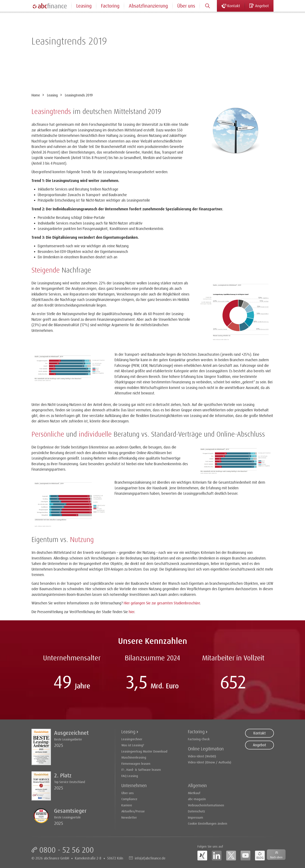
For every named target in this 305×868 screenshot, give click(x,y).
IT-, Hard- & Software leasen (141, 770)
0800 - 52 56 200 (67, 850)
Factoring (110, 6)
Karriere (127, 805)
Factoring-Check (199, 739)
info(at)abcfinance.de (150, 858)
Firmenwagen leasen (136, 764)
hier (132, 612)
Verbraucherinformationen (206, 805)
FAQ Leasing (130, 776)
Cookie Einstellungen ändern (208, 823)
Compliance (129, 799)
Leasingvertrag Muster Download (144, 751)
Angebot (259, 745)
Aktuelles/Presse (133, 811)
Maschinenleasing (134, 757)
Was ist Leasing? (133, 745)
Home (36, 95)
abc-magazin (197, 799)
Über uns (186, 6)
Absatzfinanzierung (148, 6)
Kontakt (259, 733)
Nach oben (276, 857)
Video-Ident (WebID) (202, 756)
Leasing (52, 95)
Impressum (195, 817)
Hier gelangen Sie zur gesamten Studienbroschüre (162, 603)
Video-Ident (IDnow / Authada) (210, 762)
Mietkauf (194, 793)
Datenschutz (196, 811)
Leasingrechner (132, 739)
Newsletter (129, 817)
